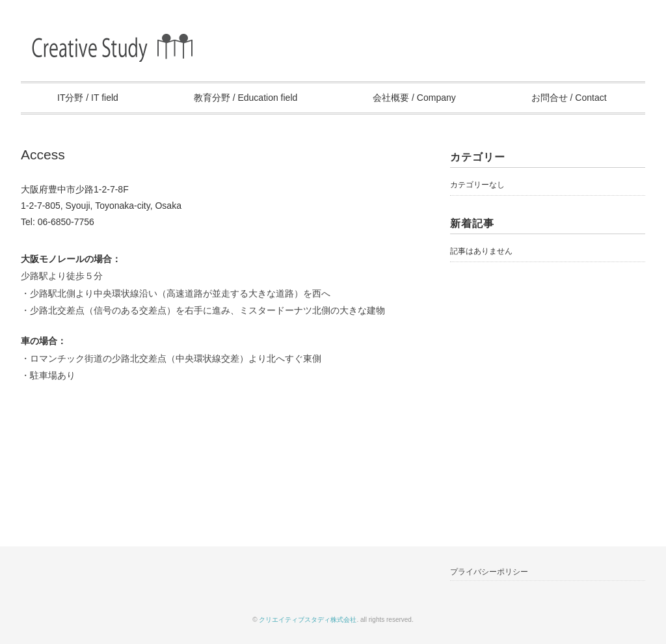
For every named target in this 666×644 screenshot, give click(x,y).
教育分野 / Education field (246, 98)
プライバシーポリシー (489, 572)
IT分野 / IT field (88, 98)
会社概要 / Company (414, 98)
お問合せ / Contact (569, 98)
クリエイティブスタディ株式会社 (308, 620)
